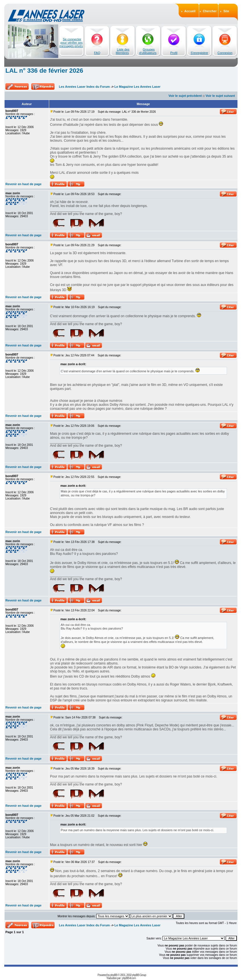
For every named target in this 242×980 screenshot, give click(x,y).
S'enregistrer (199, 53)
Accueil (190, 11)
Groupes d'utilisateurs (148, 51)
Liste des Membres (123, 51)
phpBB (114, 975)
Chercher (210, 11)
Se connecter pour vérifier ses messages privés (71, 43)
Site (226, 11)
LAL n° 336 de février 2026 (44, 71)
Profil (174, 53)
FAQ (97, 53)
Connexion (225, 53)
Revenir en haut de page (23, 184)
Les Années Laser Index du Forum (84, 87)
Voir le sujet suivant (220, 96)
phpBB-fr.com (129, 978)
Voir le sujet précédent (185, 96)
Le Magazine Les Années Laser (137, 87)
